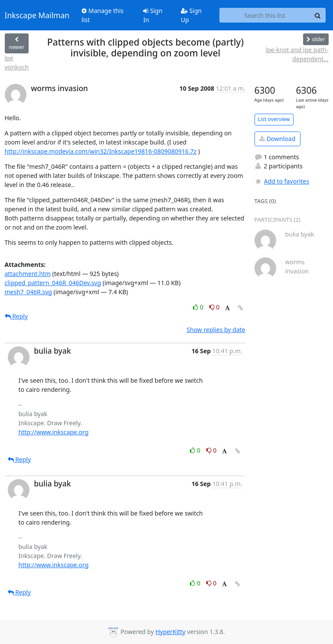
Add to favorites (282, 181)
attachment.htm (28, 274)
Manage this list (103, 15)
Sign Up (191, 15)
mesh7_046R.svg (28, 292)
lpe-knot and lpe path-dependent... (297, 54)
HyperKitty (170, 632)
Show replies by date (216, 330)
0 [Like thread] (199, 307)
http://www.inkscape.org (54, 432)
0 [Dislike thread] (215, 307)
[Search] (318, 15)
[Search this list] (265, 15)
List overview (274, 119)
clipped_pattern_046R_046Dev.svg (53, 283)
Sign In (153, 15)
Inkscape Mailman (37, 15)
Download (277, 139)
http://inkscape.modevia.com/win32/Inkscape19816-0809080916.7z (101, 151)
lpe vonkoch (17, 62)
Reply (16, 316)
